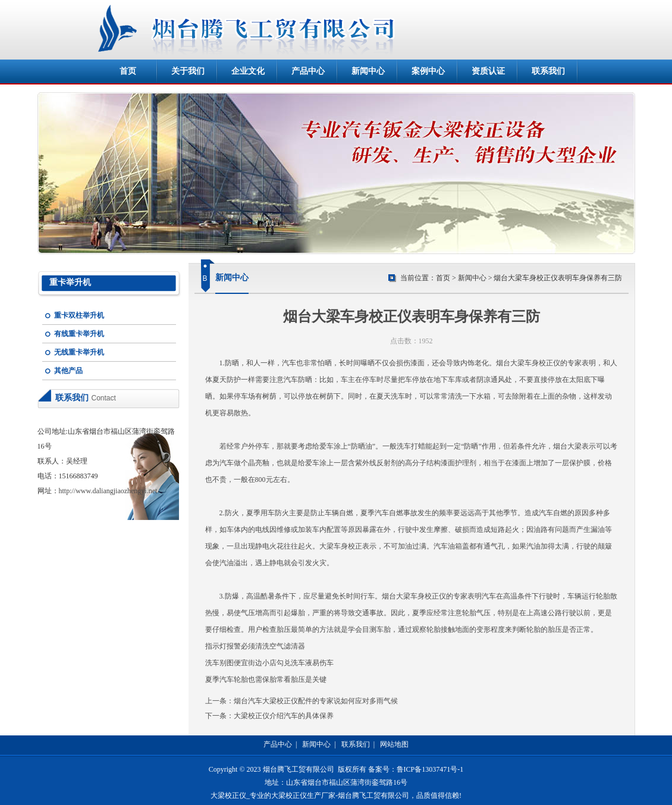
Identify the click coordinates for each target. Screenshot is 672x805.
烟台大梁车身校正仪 (528, 363)
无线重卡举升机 (79, 352)
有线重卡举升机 (79, 334)
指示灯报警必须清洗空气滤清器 (255, 646)
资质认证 (488, 71)
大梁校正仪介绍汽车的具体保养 (284, 716)
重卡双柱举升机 (79, 315)
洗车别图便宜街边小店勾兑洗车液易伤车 (269, 663)
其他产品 (68, 371)
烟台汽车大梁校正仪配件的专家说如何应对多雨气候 (316, 701)
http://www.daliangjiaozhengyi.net (108, 491)
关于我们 (188, 71)
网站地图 (394, 744)
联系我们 (548, 71)
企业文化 (248, 71)
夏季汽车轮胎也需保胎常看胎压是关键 (266, 679)
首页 (128, 71)
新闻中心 (368, 71)
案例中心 (428, 71)
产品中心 (308, 71)
